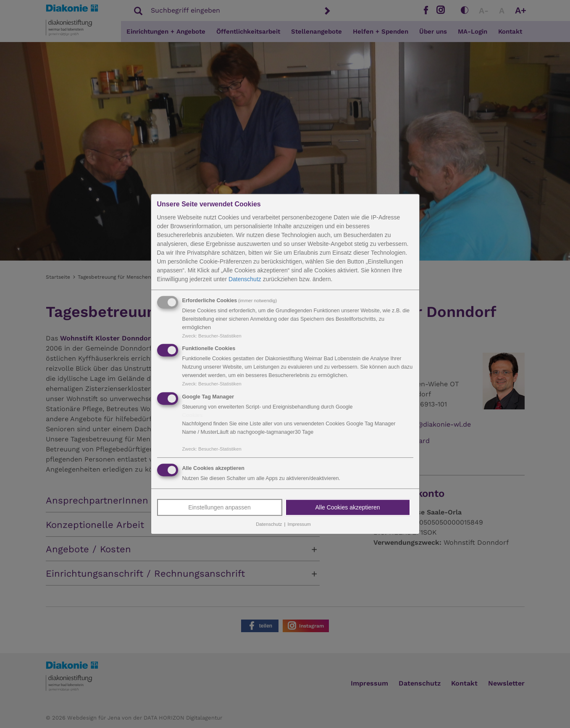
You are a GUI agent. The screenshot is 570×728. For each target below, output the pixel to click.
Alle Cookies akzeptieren (347, 507)
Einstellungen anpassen (219, 507)
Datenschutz (245, 279)
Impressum (299, 524)
